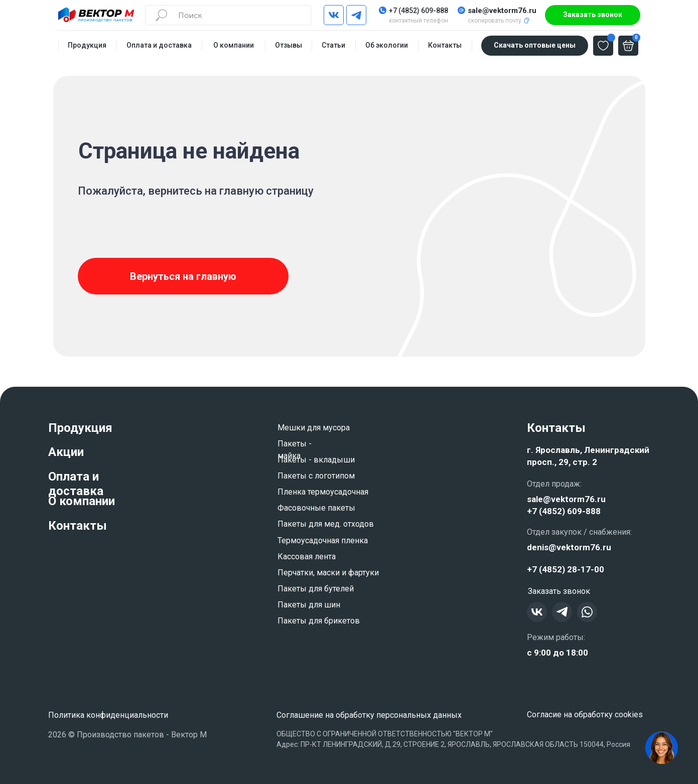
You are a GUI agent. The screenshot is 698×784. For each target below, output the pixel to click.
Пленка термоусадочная (323, 492)
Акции (66, 452)
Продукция (80, 428)
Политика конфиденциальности (108, 715)
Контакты (78, 526)
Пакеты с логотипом (316, 476)
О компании (82, 501)
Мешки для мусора (314, 428)
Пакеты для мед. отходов (326, 524)
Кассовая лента (307, 557)
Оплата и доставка (76, 484)
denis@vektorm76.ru (569, 547)
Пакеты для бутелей (316, 589)
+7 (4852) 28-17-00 (566, 569)
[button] (593, 15)
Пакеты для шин (309, 605)
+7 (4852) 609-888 (418, 11)
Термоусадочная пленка (323, 540)
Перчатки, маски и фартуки (328, 573)
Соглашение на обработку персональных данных (369, 715)
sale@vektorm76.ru (502, 11)
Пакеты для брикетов (319, 621)
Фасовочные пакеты (316, 508)
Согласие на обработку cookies (585, 715)
